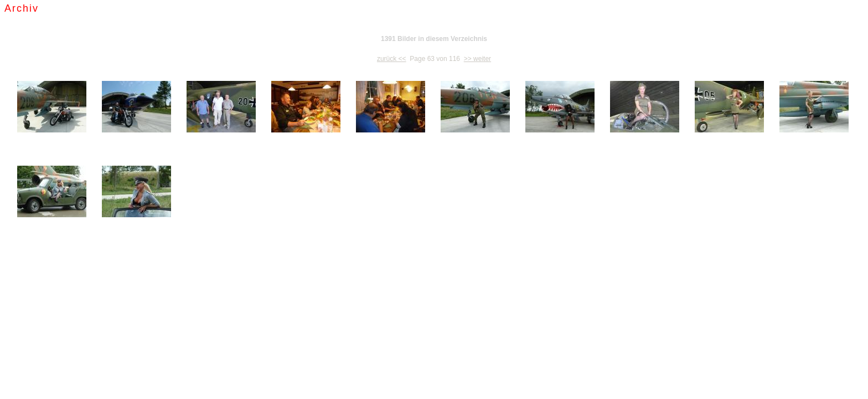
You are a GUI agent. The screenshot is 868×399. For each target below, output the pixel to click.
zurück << (392, 59)
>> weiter (477, 59)
